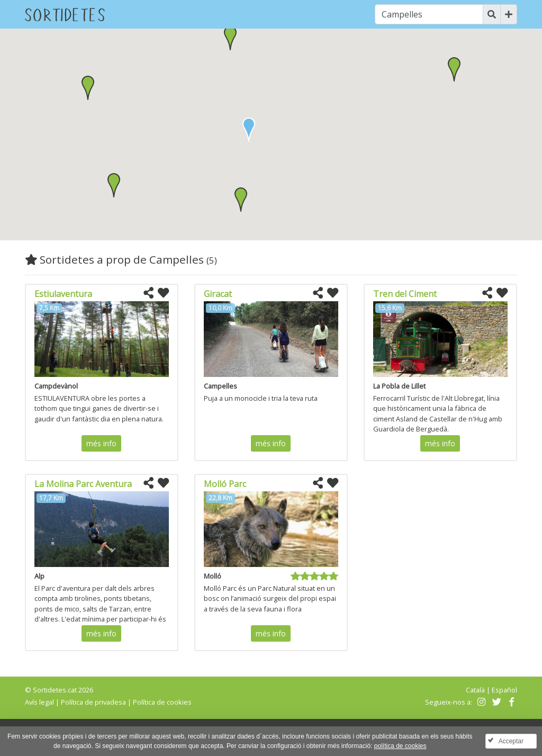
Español (504, 690)
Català (475, 690)
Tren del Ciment (405, 294)
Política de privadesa (93, 702)
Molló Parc (225, 484)
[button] (241, 200)
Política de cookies (162, 702)
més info (101, 443)
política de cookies (400, 746)
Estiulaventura (63, 294)
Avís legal (39, 702)
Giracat (218, 294)
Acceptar (511, 741)
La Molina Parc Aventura (83, 484)
